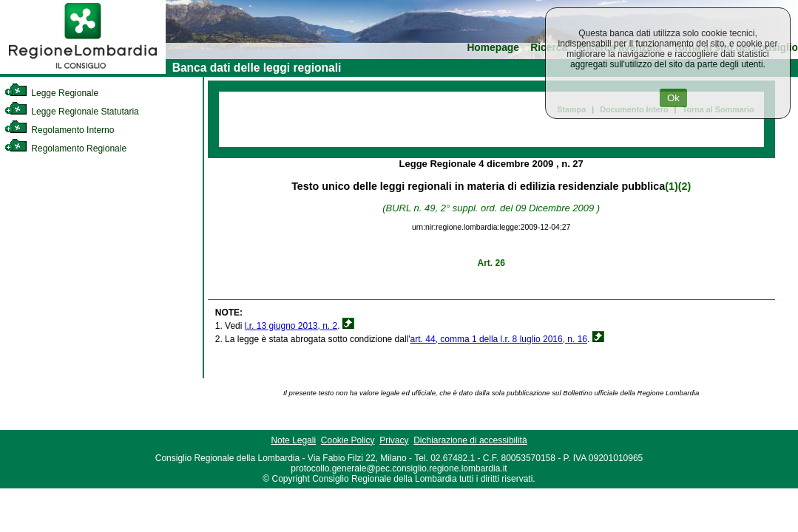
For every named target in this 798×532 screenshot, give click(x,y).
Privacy (394, 440)
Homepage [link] (493, 48)
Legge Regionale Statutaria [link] (72, 112)
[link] (83, 71)
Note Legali (293, 440)
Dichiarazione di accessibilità (470, 440)
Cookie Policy (348, 440)
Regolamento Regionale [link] (65, 149)
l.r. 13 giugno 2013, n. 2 (291, 326)
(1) (671, 186)
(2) (684, 186)
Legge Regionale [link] (51, 93)
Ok (673, 98)
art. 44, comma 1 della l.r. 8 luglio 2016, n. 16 (499, 339)
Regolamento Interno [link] (59, 130)
